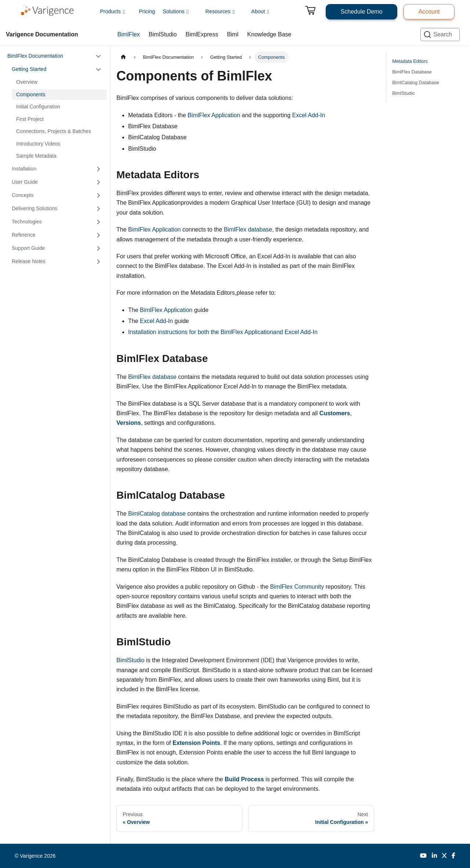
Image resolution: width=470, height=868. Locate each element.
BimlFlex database (248, 229)
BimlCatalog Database (415, 83)
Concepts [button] (23, 195)
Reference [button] (24, 235)
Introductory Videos (38, 144)
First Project (30, 119)
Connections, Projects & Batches (54, 131)
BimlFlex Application (214, 115)
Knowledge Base (269, 34)
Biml (233, 34)
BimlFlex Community (297, 587)
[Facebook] (453, 856)
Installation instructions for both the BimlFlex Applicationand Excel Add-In (223, 332)
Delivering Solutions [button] (35, 208)
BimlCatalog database (157, 514)
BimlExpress (202, 34)
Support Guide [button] (28, 248)
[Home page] (123, 57)
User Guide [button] (25, 182)
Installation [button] (24, 169)
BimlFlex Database (412, 72)
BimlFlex (129, 34)
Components (31, 94)
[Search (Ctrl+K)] (440, 35)
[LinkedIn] (434, 856)
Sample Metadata (36, 156)
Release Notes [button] (29, 261)
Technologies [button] (27, 222)
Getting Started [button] (29, 69)
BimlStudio (163, 34)
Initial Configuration (38, 107)
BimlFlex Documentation (35, 56)
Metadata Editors (410, 61)
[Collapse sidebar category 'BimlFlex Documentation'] (98, 56)
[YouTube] (423, 856)
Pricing (147, 11)
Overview (27, 82)
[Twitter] (444, 856)
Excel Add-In (308, 115)
